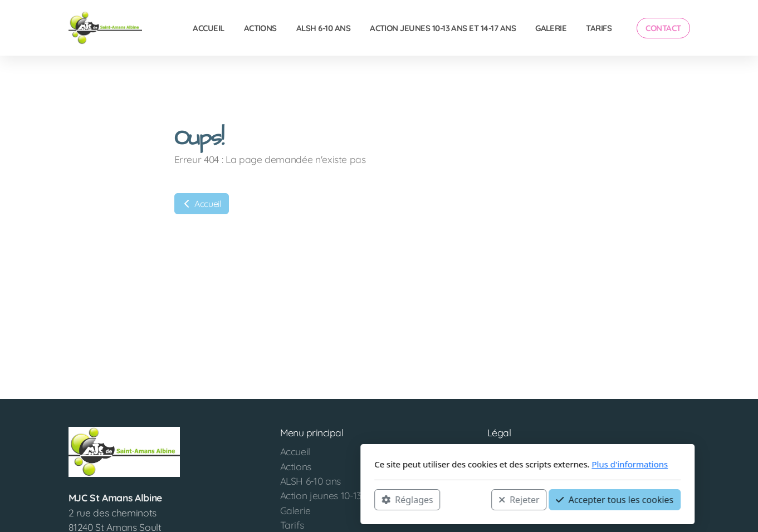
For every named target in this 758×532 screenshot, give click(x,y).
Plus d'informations (481, 464)
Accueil (202, 204)
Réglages (259, 499)
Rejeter (370, 499)
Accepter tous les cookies (466, 499)
